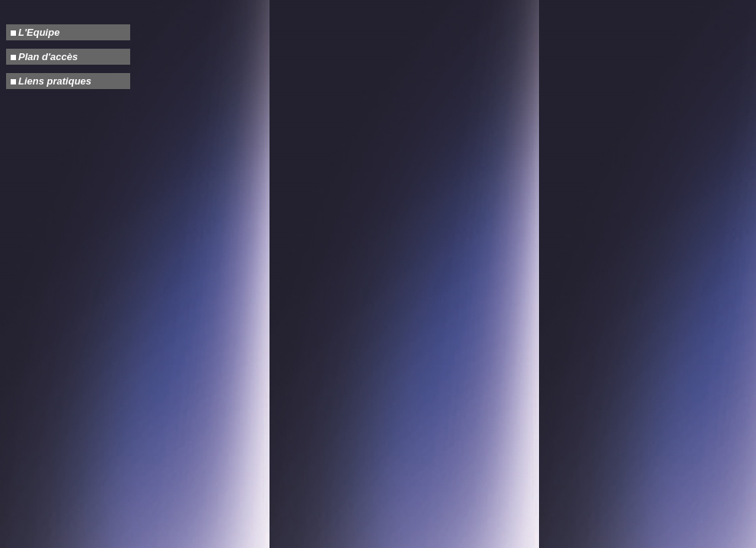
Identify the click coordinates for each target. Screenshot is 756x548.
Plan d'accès (48, 57)
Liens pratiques (55, 81)
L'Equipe (39, 32)
